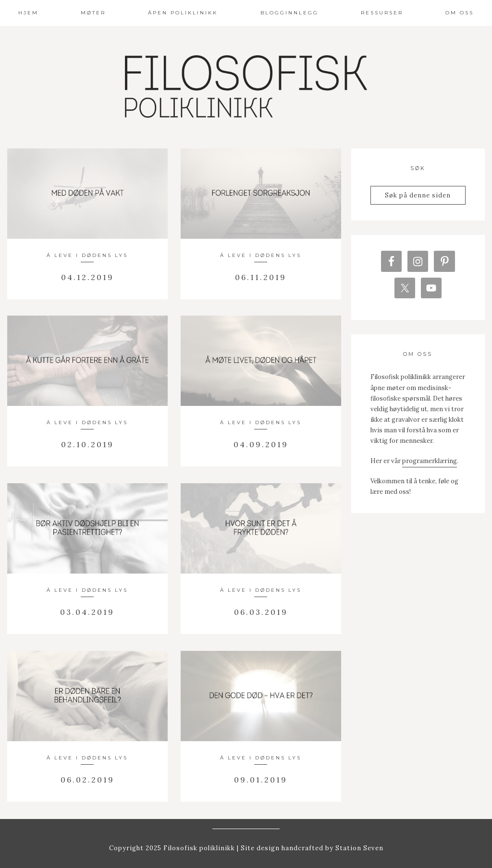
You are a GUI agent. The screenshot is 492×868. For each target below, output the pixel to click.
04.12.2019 (87, 277)
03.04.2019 (87, 612)
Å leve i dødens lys (87, 255)
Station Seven (358, 848)
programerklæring (430, 465)
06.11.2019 (261, 277)
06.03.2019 (261, 612)
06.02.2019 (87, 780)
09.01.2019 (261, 780)
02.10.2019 (87, 444)
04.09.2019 (261, 444)
